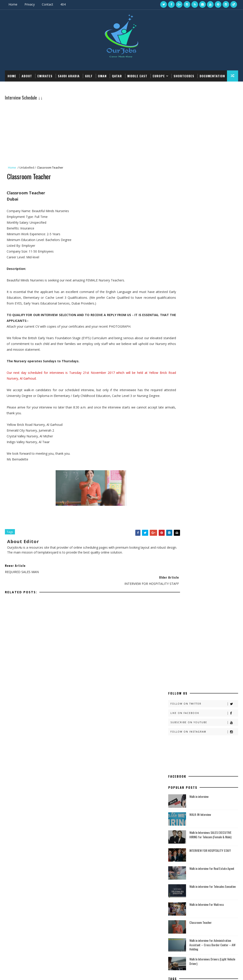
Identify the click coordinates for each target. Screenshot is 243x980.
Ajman (177, 400)
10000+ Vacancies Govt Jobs (189, 576)
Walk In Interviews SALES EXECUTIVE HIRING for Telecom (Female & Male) (210, 240)
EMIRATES (45, 75)
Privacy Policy (178, 660)
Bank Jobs (175, 783)
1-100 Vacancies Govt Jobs (187, 608)
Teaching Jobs (178, 791)
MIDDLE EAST (137, 75)
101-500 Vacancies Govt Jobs (189, 602)
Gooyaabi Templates (71, 972)
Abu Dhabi (179, 393)
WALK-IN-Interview (200, 220)
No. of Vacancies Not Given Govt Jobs (196, 614)
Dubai (176, 430)
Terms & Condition (182, 654)
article (178, 415)
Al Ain (177, 407)
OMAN (102, 75)
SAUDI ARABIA (69, 75)
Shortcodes (184, 75)
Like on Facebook (204, 118)
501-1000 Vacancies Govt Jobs (190, 595)
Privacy (30, 4)
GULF (89, 75)
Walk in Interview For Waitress (207, 310)
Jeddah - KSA (181, 445)
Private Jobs (177, 798)
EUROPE (159, 75)
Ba (174, 423)
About (27, 75)
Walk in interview (199, 202)
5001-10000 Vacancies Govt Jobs (192, 582)
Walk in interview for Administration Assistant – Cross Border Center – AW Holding (212, 350)
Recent (186, 819)
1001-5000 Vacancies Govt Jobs (191, 589)
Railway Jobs (177, 794)
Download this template (59, 87)
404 (63, 4)
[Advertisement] (84, 132)
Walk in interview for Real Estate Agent (212, 274)
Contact (48, 4)
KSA (175, 453)
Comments (221, 819)
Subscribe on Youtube (204, 128)
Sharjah (178, 468)
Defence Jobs (178, 787)
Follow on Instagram (204, 137)
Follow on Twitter (204, 109)
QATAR (117, 75)
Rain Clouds (181, 460)
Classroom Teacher (200, 328)
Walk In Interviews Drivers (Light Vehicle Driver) (212, 366)
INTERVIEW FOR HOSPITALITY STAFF (210, 256)
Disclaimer (176, 648)
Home (13, 4)
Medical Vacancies (181, 780)
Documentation (20, 87)
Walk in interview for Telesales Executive (213, 292)
